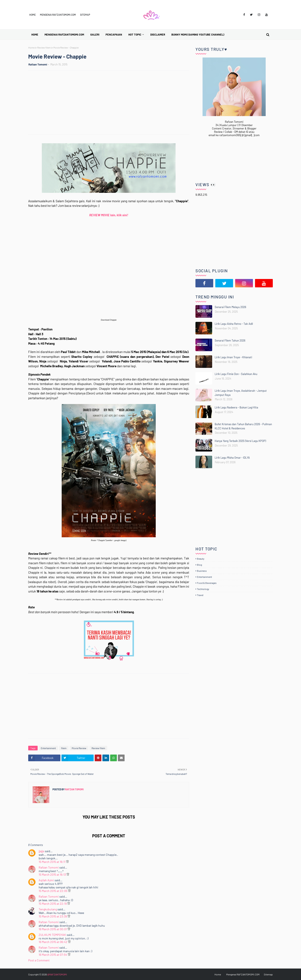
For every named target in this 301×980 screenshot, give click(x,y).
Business (202, 571)
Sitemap (85, 15)
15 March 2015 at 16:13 (53, 874)
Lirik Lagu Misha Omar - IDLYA (232, 458)
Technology (203, 589)
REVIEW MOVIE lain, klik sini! (109, 215)
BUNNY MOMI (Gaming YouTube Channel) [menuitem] (198, 35)
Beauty (201, 559)
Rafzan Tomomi (38, 64)
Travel (200, 595)
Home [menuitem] (35, 35)
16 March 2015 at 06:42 (53, 942)
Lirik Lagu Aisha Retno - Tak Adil (234, 324)
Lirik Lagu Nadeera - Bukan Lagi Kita (236, 407)
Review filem (44, 47)
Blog (199, 565)
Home (33, 15)
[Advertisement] (111, 103)
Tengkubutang (48, 909)
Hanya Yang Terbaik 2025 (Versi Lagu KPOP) (240, 441)
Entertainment (48, 748)
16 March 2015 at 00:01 (53, 929)
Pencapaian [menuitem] (114, 35)
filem (64, 748)
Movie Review (79, 748)
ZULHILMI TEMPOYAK (52, 935)
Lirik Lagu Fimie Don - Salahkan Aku (236, 374)
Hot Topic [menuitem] (135, 35)
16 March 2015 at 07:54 (53, 955)
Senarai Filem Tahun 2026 (230, 340)
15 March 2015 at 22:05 (53, 891)
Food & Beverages (207, 583)
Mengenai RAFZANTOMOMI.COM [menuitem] (64, 35)
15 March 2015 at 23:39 (53, 916)
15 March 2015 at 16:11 (52, 862)
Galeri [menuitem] (95, 35)
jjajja (41, 851)
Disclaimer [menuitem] (158, 35)
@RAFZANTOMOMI (57, 974)
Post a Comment (39, 960)
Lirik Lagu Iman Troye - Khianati (233, 357)
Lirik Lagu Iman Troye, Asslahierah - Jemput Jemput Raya (241, 393)
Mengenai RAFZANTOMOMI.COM (58, 15)
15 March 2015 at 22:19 (53, 904)
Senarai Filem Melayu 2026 (230, 307)
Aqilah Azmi (46, 880)
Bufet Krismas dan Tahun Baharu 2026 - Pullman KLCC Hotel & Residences (243, 426)
